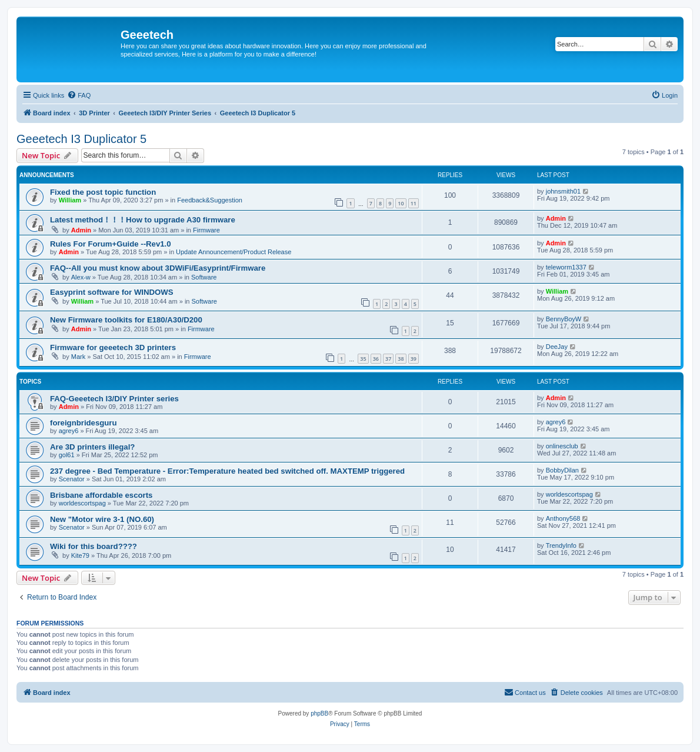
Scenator (72, 479)
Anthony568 (563, 518)
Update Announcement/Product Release (234, 252)
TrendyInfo (561, 545)
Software (204, 277)
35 (363, 359)
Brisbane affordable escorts (101, 495)
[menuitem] (79, 95)
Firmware (206, 230)
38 (401, 359)
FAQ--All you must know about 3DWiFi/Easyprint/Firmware (158, 268)
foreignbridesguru (84, 423)
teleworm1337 (566, 267)
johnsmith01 (563, 191)
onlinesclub (562, 446)
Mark (78, 357)
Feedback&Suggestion (210, 200)
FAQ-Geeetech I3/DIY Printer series (114, 399)
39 (414, 359)
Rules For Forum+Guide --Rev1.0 (111, 244)
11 (414, 203)
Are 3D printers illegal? (92, 447)
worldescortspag (82, 503)
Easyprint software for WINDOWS (112, 292)
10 (401, 203)
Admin (81, 230)
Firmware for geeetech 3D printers (113, 347)
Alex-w (81, 277)
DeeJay (557, 347)
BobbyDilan (562, 470)
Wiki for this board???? (94, 546)
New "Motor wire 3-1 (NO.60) (102, 519)
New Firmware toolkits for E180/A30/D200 (126, 320)
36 (376, 359)
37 (388, 359)
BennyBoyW (564, 319)
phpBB (319, 713)
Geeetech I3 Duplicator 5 (81, 139)
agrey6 (69, 431)
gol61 (67, 455)
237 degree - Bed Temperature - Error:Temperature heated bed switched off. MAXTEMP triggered (227, 471)
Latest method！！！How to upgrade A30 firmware (143, 220)
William (70, 200)
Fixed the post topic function (103, 192)
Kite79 (80, 555)
